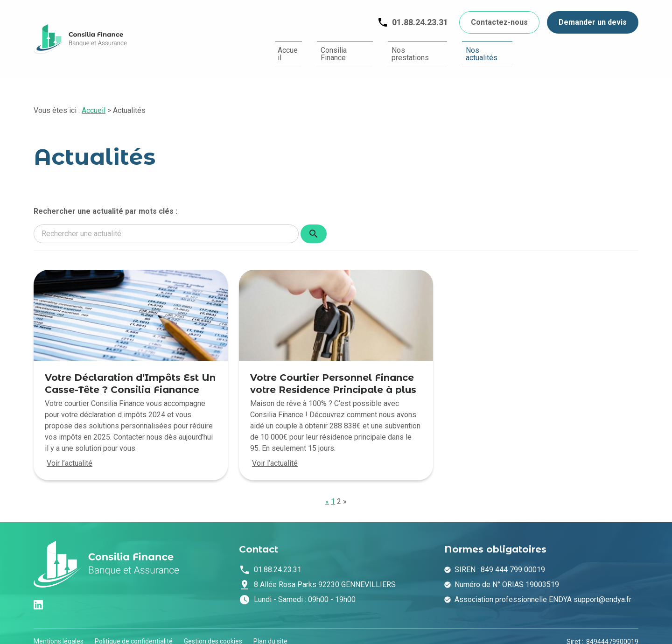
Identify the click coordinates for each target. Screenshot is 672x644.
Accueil (253, 49)
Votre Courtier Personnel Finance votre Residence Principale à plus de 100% (333, 380)
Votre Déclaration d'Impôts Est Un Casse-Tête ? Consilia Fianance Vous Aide (130, 380)
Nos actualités (482, 49)
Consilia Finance (320, 49)
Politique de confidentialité (134, 631)
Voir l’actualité (70, 453)
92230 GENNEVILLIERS (325, 575)
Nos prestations (402, 49)
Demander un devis (593, 22)
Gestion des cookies (213, 631)
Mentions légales (59, 631)
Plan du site (270, 631)
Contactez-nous (499, 22)
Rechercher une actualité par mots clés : (105, 201)
